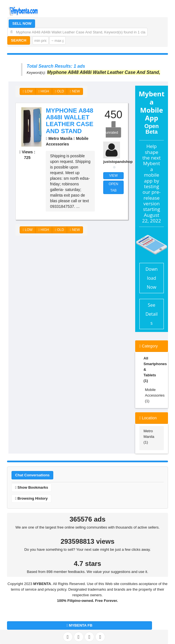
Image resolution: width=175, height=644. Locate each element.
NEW (75, 91)
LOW (28, 91)
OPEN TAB (114, 187)
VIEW (113, 176)
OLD (59, 91)
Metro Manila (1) (149, 437)
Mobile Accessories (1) (154, 395)
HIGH (44, 91)
